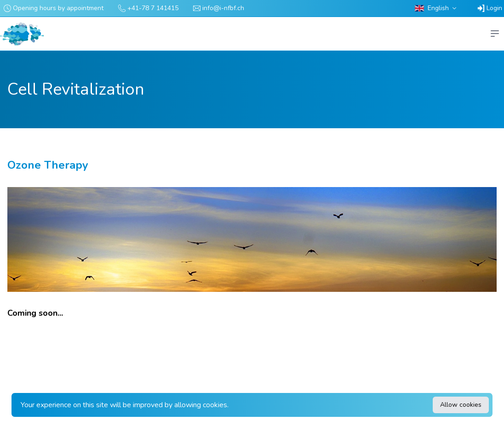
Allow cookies (461, 405)
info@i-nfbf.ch (223, 8)
